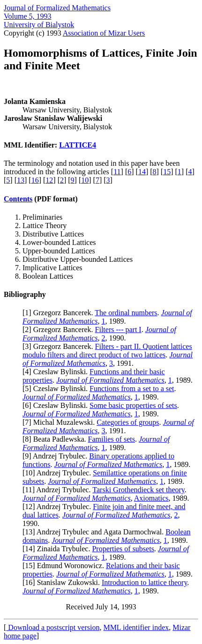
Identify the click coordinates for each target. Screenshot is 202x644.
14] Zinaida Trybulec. (58, 549)
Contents (18, 199)
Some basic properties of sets (133, 405)
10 (85, 180)
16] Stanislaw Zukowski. (63, 582)
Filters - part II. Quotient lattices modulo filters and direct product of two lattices (107, 351)
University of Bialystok (39, 25)
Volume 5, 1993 (27, 16)
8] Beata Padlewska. (56, 439)
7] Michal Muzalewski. (61, 422)
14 (142, 172)
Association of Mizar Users (104, 33)
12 (49, 180)
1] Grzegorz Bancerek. (60, 313)
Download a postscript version (53, 627)
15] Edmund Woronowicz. (65, 566)
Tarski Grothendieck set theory (138, 490)
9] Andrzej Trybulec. (57, 456)
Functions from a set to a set (132, 389)
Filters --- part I (118, 329)
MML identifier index (136, 627)
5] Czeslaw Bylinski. (57, 389)
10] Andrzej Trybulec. (59, 473)
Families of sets (112, 439)
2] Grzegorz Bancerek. (60, 329)
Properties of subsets (123, 549)
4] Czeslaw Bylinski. (57, 372)
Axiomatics (151, 498)
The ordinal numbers (126, 313)
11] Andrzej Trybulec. (59, 490)
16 (35, 180)
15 (167, 172)
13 (21, 180)
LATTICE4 (78, 145)
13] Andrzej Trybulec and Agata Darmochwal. (95, 532)
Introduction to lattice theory (144, 582)
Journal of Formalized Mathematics (57, 8)
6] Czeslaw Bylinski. (57, 405)
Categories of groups (128, 422)
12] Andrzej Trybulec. (59, 507)
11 (117, 172)
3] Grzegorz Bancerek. (60, 346)
